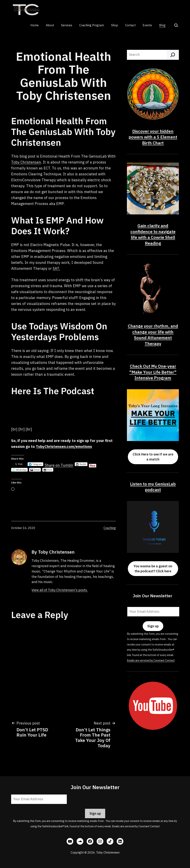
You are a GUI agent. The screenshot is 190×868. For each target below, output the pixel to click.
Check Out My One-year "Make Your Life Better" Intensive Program (153, 372)
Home (35, 25)
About (50, 25)
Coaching (110, 528)
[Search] (173, 55)
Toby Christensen (26, 162)
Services (67, 25)
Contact (130, 25)
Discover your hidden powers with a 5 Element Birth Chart (153, 137)
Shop (115, 25)
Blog (162, 25)
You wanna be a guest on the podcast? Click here (153, 569)
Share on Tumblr (59, 464)
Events (147, 25)
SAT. (56, 268)
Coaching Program (92, 25)
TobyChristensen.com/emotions (64, 446)
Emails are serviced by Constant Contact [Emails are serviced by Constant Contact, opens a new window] (151, 660)
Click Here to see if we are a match (153, 457)
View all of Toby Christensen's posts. (60, 590)
